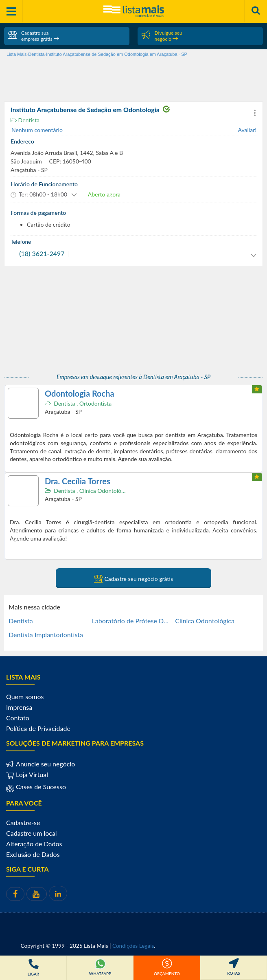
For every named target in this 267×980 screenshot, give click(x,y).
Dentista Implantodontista (46, 635)
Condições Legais (133, 946)
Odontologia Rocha (80, 393)
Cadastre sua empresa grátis (34, 36)
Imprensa (19, 707)
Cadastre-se (23, 822)
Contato (18, 718)
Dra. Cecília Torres (78, 481)
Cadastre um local (32, 833)
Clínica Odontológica (106, 491)
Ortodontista (95, 403)
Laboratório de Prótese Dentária (131, 621)
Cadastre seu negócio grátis (133, 578)
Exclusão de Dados (33, 854)
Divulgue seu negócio (162, 36)
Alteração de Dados (34, 844)
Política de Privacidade (38, 728)
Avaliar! (247, 130)
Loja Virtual (27, 774)
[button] (255, 113)
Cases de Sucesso (40, 787)
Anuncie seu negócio (45, 764)
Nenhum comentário (37, 130)
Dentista (25, 120)
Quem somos (25, 696)
